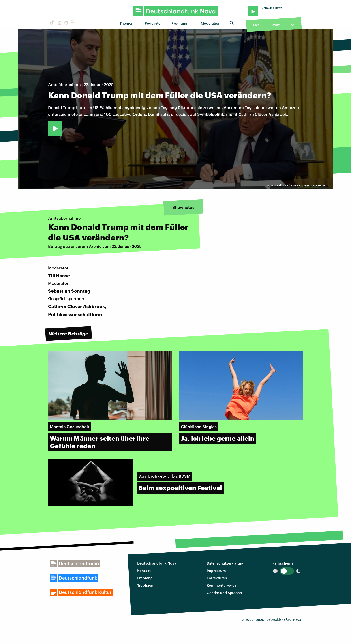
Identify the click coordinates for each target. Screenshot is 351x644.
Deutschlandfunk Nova (157, 563)
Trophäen (145, 585)
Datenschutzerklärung (226, 563)
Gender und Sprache (224, 593)
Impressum (216, 570)
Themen (126, 23)
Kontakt (144, 570)
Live (256, 25)
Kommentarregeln (222, 585)
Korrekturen (217, 578)
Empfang (145, 578)
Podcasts (152, 23)
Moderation (211, 23)
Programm (181, 23)
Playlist (275, 25)
